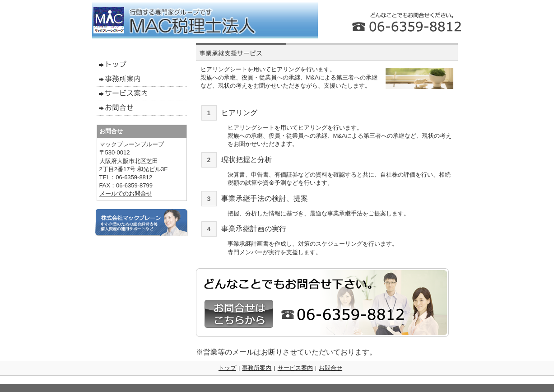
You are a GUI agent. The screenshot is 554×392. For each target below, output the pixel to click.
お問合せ (331, 368)
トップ (227, 368)
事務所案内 (257, 368)
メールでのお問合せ (126, 194)
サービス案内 (295, 368)
